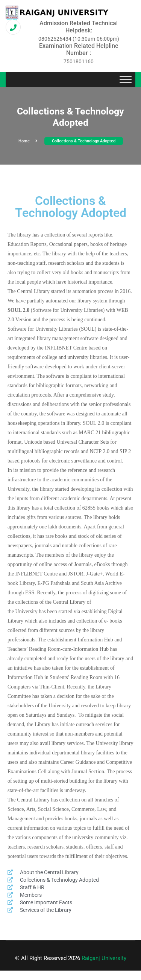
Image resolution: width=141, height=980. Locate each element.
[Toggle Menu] (126, 80)
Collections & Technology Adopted (84, 141)
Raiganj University (104, 958)
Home (28, 141)
